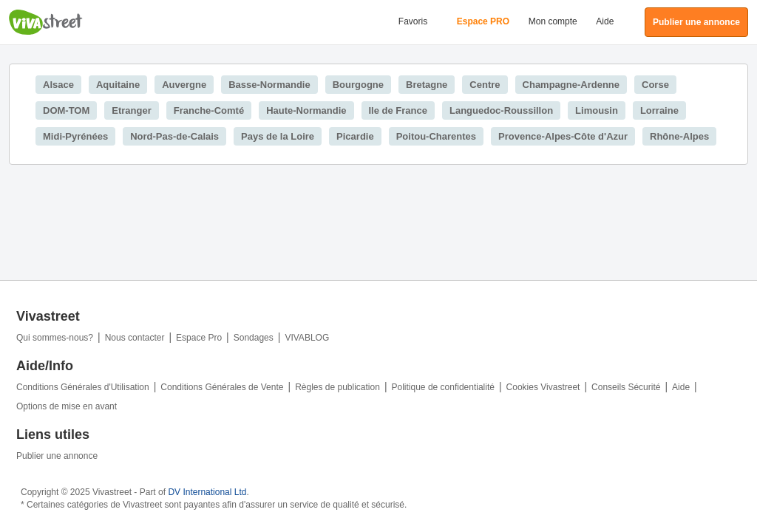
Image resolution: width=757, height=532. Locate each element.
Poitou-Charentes (436, 136)
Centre (485, 85)
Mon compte (553, 21)
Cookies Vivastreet (543, 387)
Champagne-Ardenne (571, 85)
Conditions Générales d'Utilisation (83, 387)
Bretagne (427, 85)
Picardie (355, 136)
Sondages (254, 338)
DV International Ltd (207, 492)
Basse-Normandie (269, 85)
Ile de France (398, 110)
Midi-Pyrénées (75, 136)
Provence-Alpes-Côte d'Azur (563, 136)
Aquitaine (118, 85)
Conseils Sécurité (626, 387)
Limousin (597, 110)
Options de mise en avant (67, 406)
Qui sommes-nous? (55, 338)
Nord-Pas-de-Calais (174, 136)
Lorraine (659, 110)
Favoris (413, 21)
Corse (655, 85)
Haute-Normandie (306, 110)
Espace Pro (199, 338)
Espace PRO (483, 21)
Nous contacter (135, 338)
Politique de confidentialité (443, 387)
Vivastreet (46, 22)
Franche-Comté (209, 110)
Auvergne (184, 85)
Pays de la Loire (278, 136)
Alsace (58, 85)
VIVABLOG (307, 338)
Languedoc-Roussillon (501, 110)
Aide (605, 21)
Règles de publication (337, 387)
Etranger (131, 110)
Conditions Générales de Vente (222, 387)
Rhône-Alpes (679, 136)
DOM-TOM (66, 110)
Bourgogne (358, 85)
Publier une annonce (57, 456)
